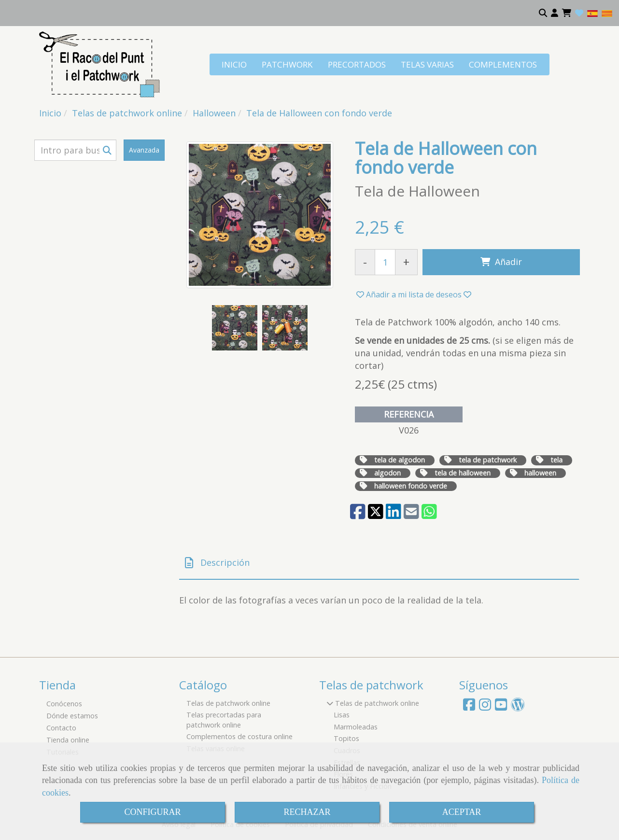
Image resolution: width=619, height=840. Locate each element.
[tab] (379, 563)
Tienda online (68, 740)
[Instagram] (485, 707)
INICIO (234, 64)
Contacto (61, 728)
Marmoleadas (356, 727)
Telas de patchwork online (228, 703)
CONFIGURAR (152, 812)
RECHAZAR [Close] (307, 812)
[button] (555, 13)
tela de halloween (463, 473)
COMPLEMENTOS (503, 64)
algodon (387, 473)
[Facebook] (469, 707)
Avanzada (144, 150)
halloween (540, 473)
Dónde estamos (72, 716)
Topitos (346, 738)
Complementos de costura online (239, 736)
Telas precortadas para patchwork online (224, 720)
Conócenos (64, 704)
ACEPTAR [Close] (462, 812)
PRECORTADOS (357, 64)
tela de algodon (400, 460)
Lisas (342, 715)
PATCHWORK (287, 64)
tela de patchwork (488, 460)
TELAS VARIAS (427, 64)
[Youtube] (501, 707)
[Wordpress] (518, 707)
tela (556, 460)
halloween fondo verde (411, 486)
